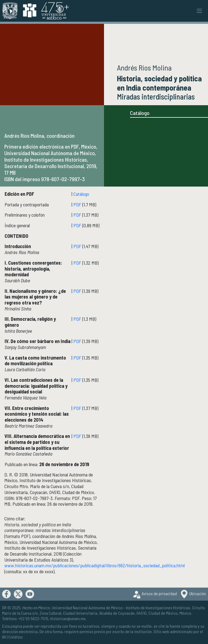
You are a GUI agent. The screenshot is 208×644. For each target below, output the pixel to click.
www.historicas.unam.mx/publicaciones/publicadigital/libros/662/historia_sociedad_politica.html (95, 565)
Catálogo (140, 113)
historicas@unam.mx (68, 618)
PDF (77, 204)
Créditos (16, 637)
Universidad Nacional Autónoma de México (87, 608)
